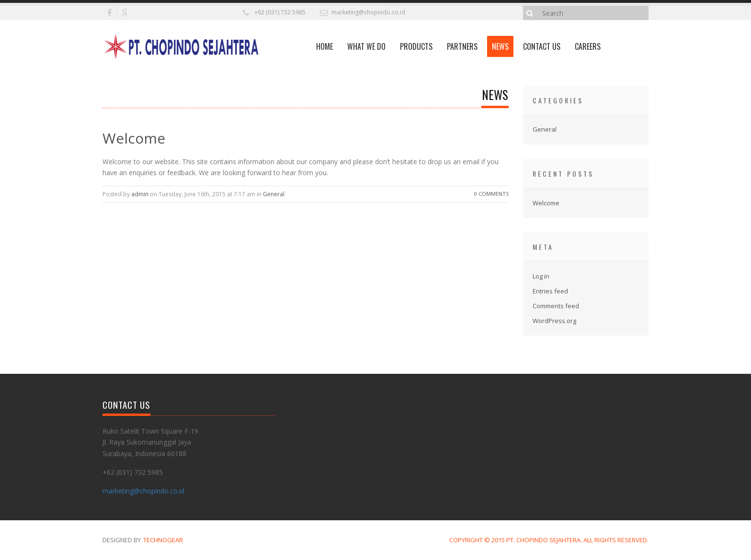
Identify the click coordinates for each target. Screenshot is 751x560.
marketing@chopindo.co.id (368, 12)
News (500, 46)
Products (416, 46)
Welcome (134, 138)
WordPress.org (554, 321)
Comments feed (556, 306)
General (274, 194)
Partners (462, 46)
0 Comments (491, 194)
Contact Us (542, 46)
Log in (541, 276)
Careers (588, 46)
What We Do (366, 46)
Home (324, 46)
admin (140, 194)
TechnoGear (163, 540)
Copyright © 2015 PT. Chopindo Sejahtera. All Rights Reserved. (549, 540)
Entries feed (550, 291)
